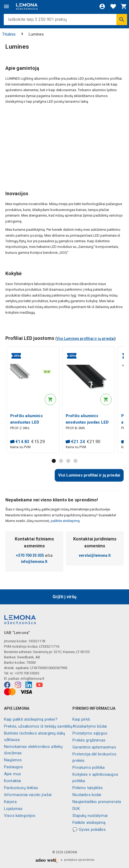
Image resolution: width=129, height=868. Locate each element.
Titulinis (9, 34)
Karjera (10, 802)
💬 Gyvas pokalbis (89, 829)
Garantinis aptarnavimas (94, 747)
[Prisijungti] (102, 6)
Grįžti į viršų (64, 597)
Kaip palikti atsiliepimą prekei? (31, 719)
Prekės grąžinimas (89, 740)
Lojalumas (13, 809)
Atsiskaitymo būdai (90, 726)
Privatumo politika (89, 767)
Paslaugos (13, 767)
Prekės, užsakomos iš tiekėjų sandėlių (38, 726)
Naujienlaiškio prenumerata (97, 802)
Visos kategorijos (20, 816)
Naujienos (13, 760)
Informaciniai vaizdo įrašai (28, 795)
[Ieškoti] (122, 20)
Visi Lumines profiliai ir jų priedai (86, 339)
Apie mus (12, 774)
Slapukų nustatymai (90, 816)
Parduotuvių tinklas (21, 788)
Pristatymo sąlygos (90, 733)
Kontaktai (12, 781)
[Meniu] (6, 6)
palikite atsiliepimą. (65, 521)
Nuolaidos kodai (87, 795)
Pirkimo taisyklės (88, 788)
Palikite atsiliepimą (89, 823)
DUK (76, 809)
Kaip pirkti (81, 719)
